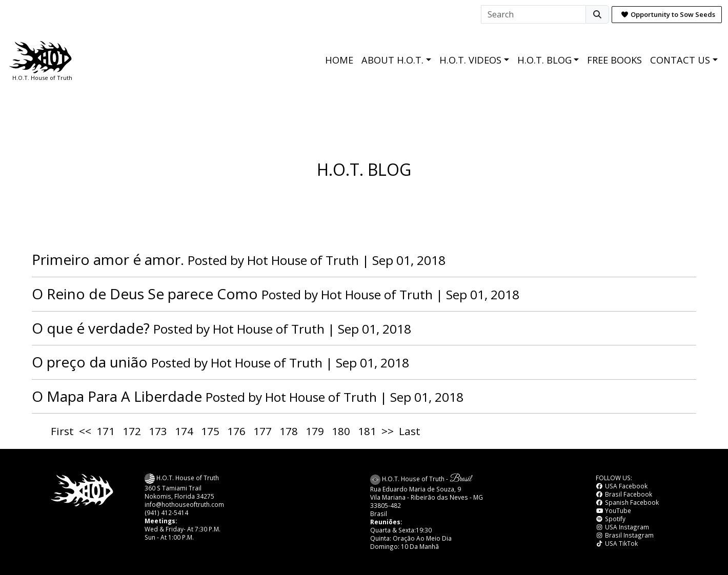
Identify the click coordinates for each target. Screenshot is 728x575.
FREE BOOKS (614, 60)
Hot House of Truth (305, 260)
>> (388, 431)
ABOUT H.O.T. (392, 60)
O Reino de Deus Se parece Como (145, 294)
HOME (339, 60)
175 (210, 431)
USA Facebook (622, 486)
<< (85, 431)
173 (158, 431)
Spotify (611, 519)
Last (410, 431)
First (62, 431)
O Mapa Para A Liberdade (117, 396)
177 (262, 431)
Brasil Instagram (625, 535)
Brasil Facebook (624, 494)
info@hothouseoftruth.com (184, 504)
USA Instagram (622, 527)
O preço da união (90, 362)
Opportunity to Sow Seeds (668, 14)
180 (341, 431)
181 (367, 431)
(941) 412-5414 (166, 512)
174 (184, 431)
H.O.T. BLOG (544, 60)
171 (106, 431)
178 (289, 431)
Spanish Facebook (627, 502)
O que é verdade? (91, 328)
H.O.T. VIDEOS (470, 60)
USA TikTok (617, 543)
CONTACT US (680, 60)
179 (315, 431)
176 (236, 431)
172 (132, 431)
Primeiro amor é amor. (108, 259)
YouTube (613, 510)
